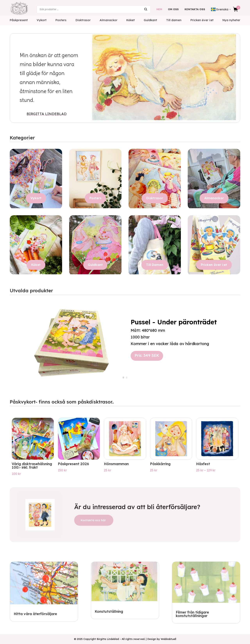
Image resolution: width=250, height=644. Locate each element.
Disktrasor (83, 20)
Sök (146, 9)
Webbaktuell (168, 639)
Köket (131, 20)
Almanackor (108, 20)
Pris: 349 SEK (147, 355)
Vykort (42, 20)
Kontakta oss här (93, 520)
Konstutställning (109, 611)
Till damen (174, 20)
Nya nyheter (231, 20)
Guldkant (150, 20)
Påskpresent (19, 20)
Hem (159, 9)
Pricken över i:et (202, 20)
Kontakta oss (195, 9)
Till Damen (155, 265)
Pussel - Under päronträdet (174, 322)
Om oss (173, 9)
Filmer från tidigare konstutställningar (192, 614)
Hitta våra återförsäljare (35, 614)
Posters (61, 20)
